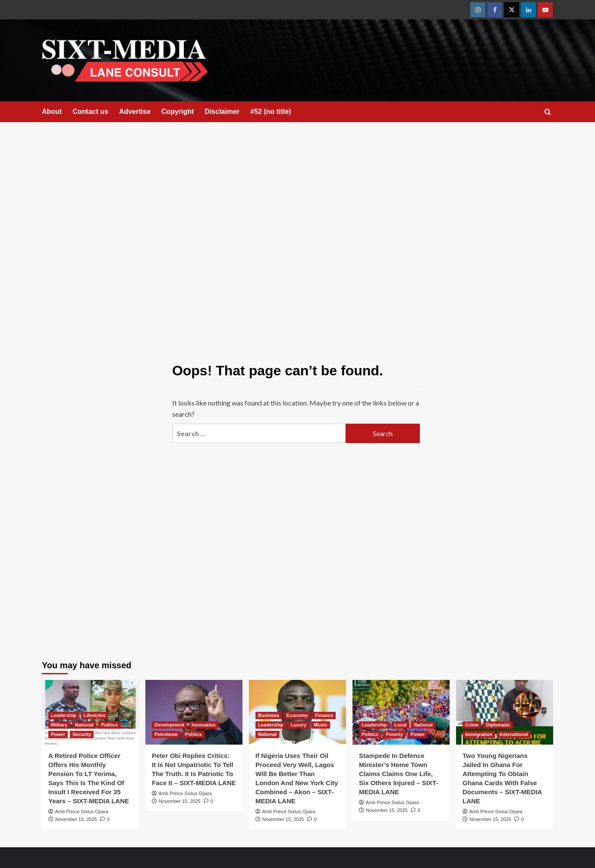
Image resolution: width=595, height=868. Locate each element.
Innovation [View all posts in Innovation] (204, 725)
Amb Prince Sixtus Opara (82, 811)
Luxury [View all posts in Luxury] (299, 725)
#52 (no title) (271, 112)
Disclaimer (222, 112)
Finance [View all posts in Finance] (324, 715)
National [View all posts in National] (84, 725)
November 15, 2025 (76, 819)
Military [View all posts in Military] (59, 725)
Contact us (90, 112)
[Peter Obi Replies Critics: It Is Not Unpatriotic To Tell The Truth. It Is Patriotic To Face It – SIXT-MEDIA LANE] (194, 712)
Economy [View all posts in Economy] (297, 715)
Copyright (178, 112)
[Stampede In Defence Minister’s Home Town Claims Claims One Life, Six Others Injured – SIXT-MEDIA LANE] (401, 712)
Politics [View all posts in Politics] (109, 725)
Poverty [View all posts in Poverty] (394, 734)
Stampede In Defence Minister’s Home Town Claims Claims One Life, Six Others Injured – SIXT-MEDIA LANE (398, 774)
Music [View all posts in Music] (320, 725)
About (52, 112)
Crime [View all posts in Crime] (472, 725)
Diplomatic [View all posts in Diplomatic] (498, 725)
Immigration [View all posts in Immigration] (479, 734)
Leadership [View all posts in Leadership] (64, 715)
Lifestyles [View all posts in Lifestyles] (95, 715)
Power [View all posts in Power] (58, 734)
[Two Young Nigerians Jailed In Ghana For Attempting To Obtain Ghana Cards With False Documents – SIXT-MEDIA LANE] (505, 712)
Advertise (135, 112)
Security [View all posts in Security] (82, 734)
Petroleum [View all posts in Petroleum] (166, 734)
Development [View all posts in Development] (169, 725)
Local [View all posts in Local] (401, 725)
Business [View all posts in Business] (269, 715)
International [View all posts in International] (514, 734)
